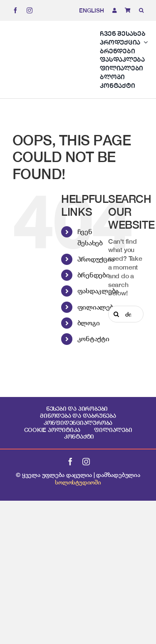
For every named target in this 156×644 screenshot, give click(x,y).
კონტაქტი (93, 339)
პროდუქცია (96, 259)
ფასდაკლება (98, 291)
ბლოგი (89, 323)
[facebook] (15, 10)
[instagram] (30, 10)
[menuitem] (87, 10)
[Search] (116, 314)
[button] (137, 10)
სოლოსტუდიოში (78, 482)
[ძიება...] (126, 314)
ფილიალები (97, 307)
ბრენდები (94, 275)
